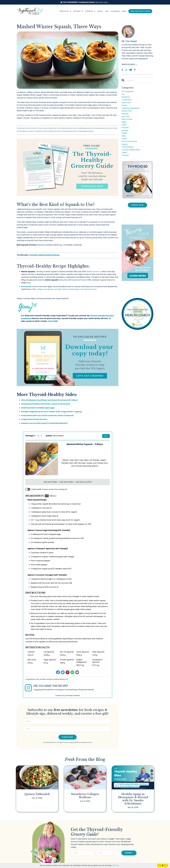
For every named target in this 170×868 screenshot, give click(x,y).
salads (124, 133)
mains (124, 122)
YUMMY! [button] (129, 853)
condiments (127, 100)
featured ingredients (131, 108)
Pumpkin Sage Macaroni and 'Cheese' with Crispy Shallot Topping (51, 412)
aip (123, 94)
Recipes (78, 11)
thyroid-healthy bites (131, 150)
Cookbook (115, 11)
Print (106, 436)
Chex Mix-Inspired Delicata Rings (44, 255)
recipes (125, 130)
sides (124, 136)
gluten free (127, 111)
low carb (126, 116)
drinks (124, 105)
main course (127, 119)
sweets (125, 144)
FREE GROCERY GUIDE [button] (140, 11)
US (47, 496)
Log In (124, 11)
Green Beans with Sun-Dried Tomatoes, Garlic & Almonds (47, 416)
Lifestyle (90, 11)
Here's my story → (129, 64)
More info (116, 865)
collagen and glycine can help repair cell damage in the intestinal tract (66, 289)
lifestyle (125, 114)
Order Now (137, 205)
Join (107, 11)
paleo (124, 125)
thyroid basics (128, 147)
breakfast (126, 97)
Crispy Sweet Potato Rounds (34, 419)
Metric (53, 496)
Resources (66, 11)
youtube (125, 155)
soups (124, 139)
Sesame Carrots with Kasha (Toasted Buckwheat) (44, 423)
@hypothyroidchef (45, 690)
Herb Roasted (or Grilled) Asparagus (38, 408)
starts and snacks (129, 141)
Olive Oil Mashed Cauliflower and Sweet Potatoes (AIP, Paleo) (49, 400)
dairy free (126, 103)
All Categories (128, 91)
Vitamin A (97, 272)
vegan (124, 152)
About (100, 11)
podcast (125, 128)
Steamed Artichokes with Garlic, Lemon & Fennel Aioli (46, 404)
